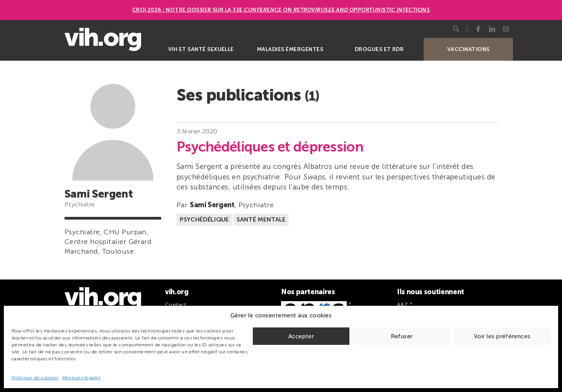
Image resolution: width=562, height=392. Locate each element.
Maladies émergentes (290, 49)
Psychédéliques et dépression (270, 147)
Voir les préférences (502, 336)
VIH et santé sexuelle (201, 49)
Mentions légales (82, 378)
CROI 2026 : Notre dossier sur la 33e (281, 10)
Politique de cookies (35, 378)
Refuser (402, 336)
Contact (175, 305)
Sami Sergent (212, 205)
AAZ (402, 305)
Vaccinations (468, 49)
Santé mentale (261, 219)
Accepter (301, 336)
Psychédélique (204, 219)
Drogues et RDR (379, 49)
